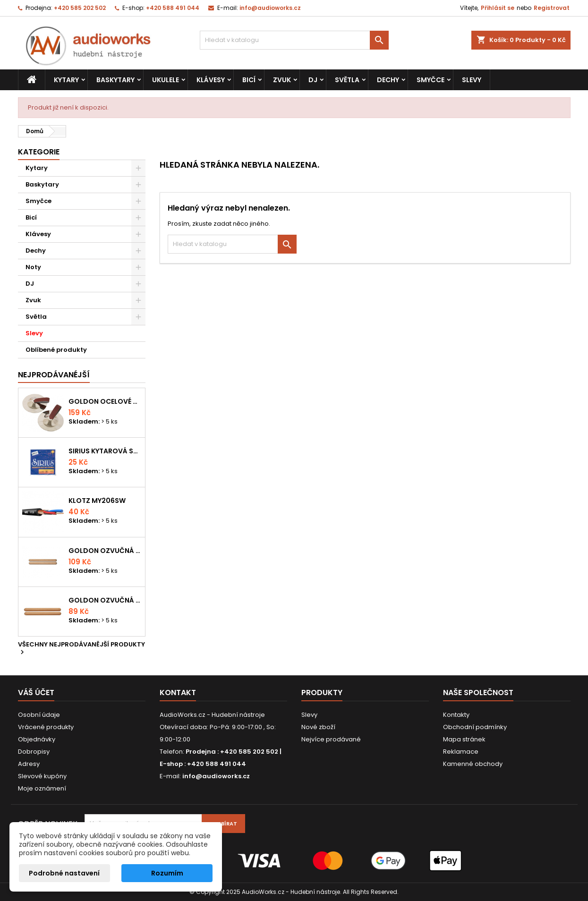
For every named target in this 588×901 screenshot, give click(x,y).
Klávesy (211, 80)
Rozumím (167, 873)
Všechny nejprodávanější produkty (81, 649)
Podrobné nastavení (64, 873)
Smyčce (430, 80)
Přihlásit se (498, 8)
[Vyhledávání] (294, 40)
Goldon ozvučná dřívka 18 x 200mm (105, 551)
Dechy (388, 80)
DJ (313, 80)
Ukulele (166, 80)
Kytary (66, 80)
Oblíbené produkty (56, 350)
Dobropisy (34, 752)
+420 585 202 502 (80, 8)
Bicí (249, 80)
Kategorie (39, 152)
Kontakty (456, 715)
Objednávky (37, 739)
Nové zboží (318, 727)
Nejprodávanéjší (54, 375)
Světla (347, 80)
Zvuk (282, 80)
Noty (33, 267)
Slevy (472, 80)
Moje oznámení (42, 788)
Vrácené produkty (46, 727)
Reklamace (461, 752)
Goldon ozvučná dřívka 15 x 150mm (105, 600)
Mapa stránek (464, 739)
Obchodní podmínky (475, 727)
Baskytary (115, 80)
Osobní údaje (39, 715)
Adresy (29, 764)
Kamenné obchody (473, 764)
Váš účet (36, 693)
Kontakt (178, 693)
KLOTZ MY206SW (97, 501)
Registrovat (552, 8)
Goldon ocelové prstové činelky (105, 401)
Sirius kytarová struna (105, 451)
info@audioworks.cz (270, 8)
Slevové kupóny (42, 776)
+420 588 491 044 (173, 8)
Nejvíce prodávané (331, 739)
